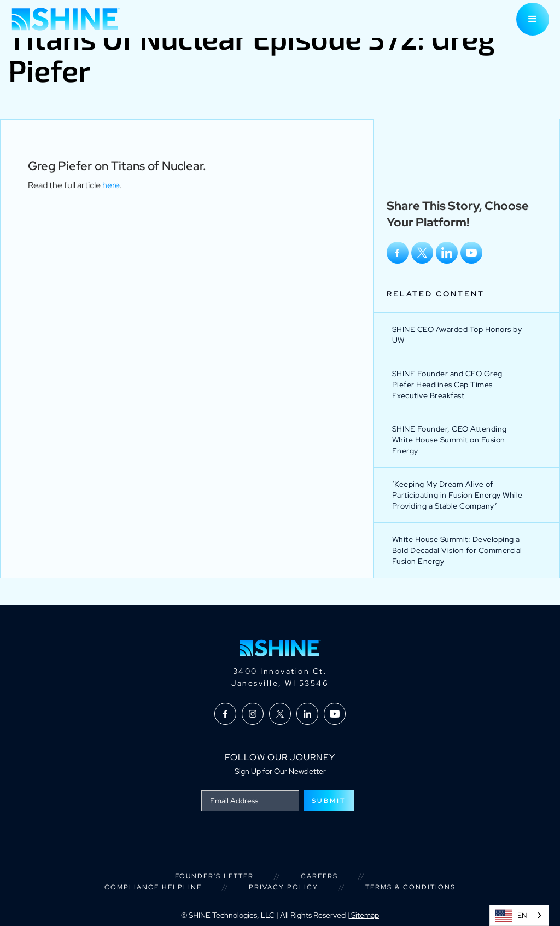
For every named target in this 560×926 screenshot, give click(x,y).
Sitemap (364, 915)
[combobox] (519, 915)
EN (511, 916)
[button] (533, 19)
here (111, 185)
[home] (66, 19)
